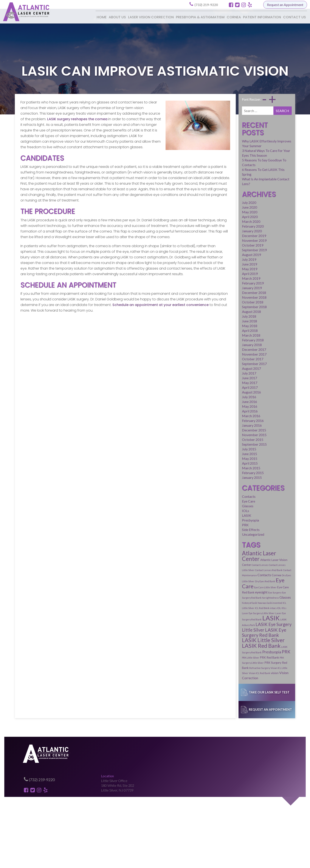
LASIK (222, 487)
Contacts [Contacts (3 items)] (224, 542)
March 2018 (226, 307)
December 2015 (229, 401)
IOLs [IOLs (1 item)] (246, 564)
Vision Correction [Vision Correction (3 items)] (267, 608)
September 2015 (229, 416)
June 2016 (225, 373)
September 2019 (229, 221)
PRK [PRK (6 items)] (281, 592)
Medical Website (149, 862)
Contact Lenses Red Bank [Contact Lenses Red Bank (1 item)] (238, 538)
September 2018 (229, 278)
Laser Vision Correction (151, 17)
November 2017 (229, 325)
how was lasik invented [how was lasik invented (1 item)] (257, 559)
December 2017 (229, 321)
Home (102, 17)
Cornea (234, 17)
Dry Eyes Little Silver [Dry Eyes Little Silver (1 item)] (252, 543)
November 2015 (229, 406)
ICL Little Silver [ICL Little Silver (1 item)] (278, 559)
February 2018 (228, 311)
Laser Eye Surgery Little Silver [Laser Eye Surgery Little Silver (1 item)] (265, 564)
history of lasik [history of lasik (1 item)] (237, 559)
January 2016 (227, 397)
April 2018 (225, 302)
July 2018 (224, 288)
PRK (220, 497)
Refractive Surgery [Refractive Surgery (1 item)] (258, 603)
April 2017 (225, 359)
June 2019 (225, 235)
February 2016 (228, 392)
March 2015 (226, 439)
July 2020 (224, 174)
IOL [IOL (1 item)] (241, 564)
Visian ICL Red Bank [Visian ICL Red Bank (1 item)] (235, 608)
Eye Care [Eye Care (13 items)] (228, 548)
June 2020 (225, 179)
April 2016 (225, 382)
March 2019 (226, 250)
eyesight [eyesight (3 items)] (223, 553)
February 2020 (228, 197)
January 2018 (227, 316)
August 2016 (226, 363)
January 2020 (227, 202)
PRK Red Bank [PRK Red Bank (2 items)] (244, 597)
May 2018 (225, 297)
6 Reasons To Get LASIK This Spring (243, 149)
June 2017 (225, 349)
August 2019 (226, 226)
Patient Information (262, 17)
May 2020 (225, 183)
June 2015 (225, 425)
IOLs (221, 483)
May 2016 (225, 378)
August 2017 (226, 340)
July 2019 (224, 231)
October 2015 (228, 411)
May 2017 (225, 354)
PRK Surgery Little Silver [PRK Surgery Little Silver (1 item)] (268, 598)
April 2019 (225, 245)
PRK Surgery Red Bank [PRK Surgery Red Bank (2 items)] (232, 603)
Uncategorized (228, 506)
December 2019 (229, 207)
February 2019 (228, 254)
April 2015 (225, 435)
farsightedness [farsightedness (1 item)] (277, 554)
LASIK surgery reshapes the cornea (54, 120)
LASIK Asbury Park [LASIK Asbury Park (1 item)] (276, 571)
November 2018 (229, 269)
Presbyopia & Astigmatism (200, 17)
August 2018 (226, 283)
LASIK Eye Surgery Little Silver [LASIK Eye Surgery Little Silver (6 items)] (247, 575)
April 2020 (225, 188)
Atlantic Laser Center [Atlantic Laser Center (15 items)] (243, 526)
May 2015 (225, 430)
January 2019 (227, 259)
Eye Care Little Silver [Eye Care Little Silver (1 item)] (250, 549)
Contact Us (294, 17)
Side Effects (226, 502)
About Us (117, 17)
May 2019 (225, 240)
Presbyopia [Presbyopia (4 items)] (266, 592)
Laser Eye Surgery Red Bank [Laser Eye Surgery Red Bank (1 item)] (232, 571)
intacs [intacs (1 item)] (235, 564)
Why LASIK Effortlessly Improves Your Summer (252, 130)
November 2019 (229, 212)
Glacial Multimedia (181, 862)
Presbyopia (226, 492)
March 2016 (226, 387)
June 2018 (225, 292)
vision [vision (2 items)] (250, 608)
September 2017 (229, 335)
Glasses (223, 478)
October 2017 (228, 330)
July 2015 (224, 420)
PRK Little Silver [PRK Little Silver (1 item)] (226, 598)
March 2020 (226, 193)
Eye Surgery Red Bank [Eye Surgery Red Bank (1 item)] (256, 554)
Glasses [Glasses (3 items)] (223, 559)
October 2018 (228, 273)
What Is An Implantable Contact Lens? (245, 154)
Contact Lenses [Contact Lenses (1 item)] (252, 532)
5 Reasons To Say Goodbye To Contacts (246, 144)
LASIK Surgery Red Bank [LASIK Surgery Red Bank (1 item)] (243, 592)
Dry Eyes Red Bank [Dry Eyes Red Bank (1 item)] (274, 543)
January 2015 (227, 449)
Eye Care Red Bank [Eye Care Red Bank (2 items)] (274, 549)
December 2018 (229, 264)
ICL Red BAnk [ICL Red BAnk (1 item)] (224, 564)
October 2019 (228, 216)
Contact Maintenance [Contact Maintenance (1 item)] (264, 538)
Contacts (224, 468)
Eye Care (224, 473)
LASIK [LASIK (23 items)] (257, 569)
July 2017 (224, 344)
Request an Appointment (285, 5)
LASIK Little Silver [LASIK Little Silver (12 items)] (238, 586)
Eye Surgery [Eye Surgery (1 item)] (237, 554)
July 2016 (224, 368)
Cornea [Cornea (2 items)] (236, 542)
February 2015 (228, 444)
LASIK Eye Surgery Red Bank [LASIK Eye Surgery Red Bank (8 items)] (247, 580)
